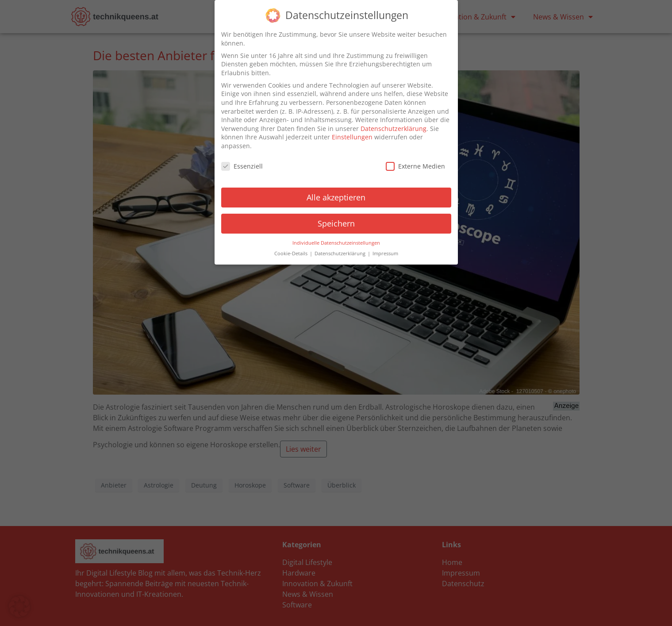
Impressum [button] (385, 253)
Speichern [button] (336, 223)
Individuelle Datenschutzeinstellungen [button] (336, 242)
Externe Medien (415, 166)
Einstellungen (352, 137)
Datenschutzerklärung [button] (341, 253)
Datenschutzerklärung (394, 128)
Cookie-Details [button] (292, 253)
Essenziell (242, 166)
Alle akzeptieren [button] (336, 197)
